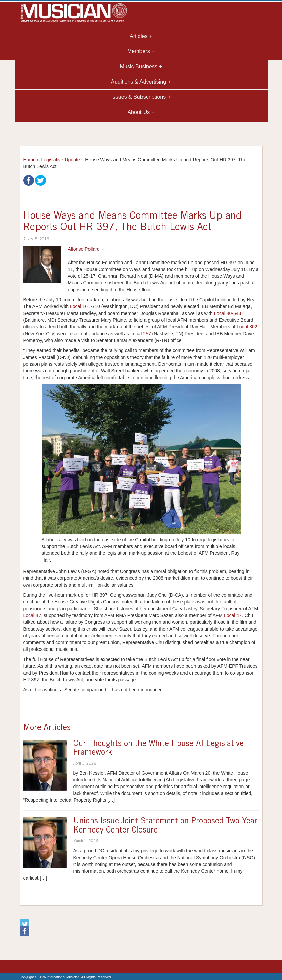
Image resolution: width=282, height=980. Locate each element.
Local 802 (247, 327)
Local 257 (141, 334)
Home (30, 160)
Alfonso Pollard (84, 249)
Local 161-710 (85, 306)
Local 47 (32, 615)
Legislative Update (60, 160)
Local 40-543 (227, 313)
